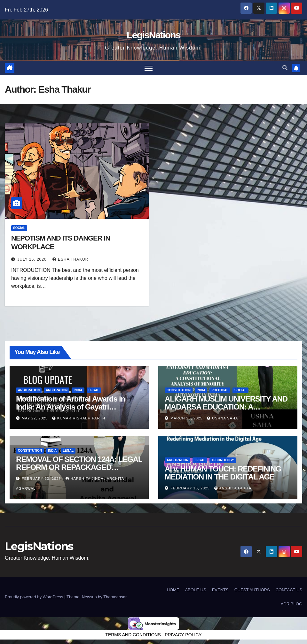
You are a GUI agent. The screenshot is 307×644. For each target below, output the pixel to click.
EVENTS (220, 590)
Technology (223, 460)
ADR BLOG (291, 604)
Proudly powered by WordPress (35, 597)
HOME (173, 590)
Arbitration (29, 390)
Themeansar (115, 597)
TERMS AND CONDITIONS (133, 635)
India (78, 390)
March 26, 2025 (187, 418)
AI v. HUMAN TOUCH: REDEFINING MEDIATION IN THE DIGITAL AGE (223, 473)
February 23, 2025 (42, 479)
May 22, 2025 (35, 418)
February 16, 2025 (191, 488)
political (220, 390)
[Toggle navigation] (149, 68)
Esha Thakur (70, 259)
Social (19, 228)
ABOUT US (195, 590)
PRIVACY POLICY (183, 635)
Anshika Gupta (233, 488)
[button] (285, 68)
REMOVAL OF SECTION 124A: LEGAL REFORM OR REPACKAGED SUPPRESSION (79, 467)
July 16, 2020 (33, 259)
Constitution (179, 390)
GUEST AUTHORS (252, 590)
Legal (94, 390)
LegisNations (153, 35)
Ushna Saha (222, 418)
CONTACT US (289, 590)
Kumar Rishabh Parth (79, 418)
